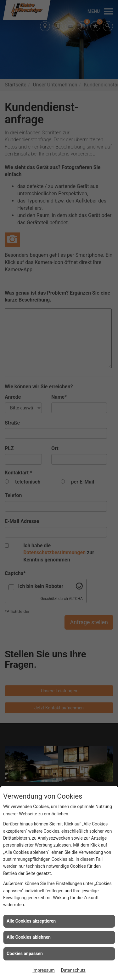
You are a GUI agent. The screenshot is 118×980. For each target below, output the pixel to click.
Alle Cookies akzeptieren (31, 921)
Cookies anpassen (25, 954)
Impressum (43, 970)
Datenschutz (73, 970)
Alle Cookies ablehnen (29, 937)
